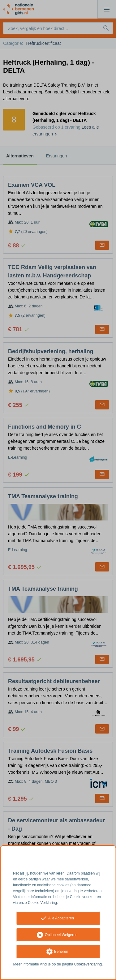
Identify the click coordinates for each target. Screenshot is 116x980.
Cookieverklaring (88, 964)
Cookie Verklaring (42, 903)
